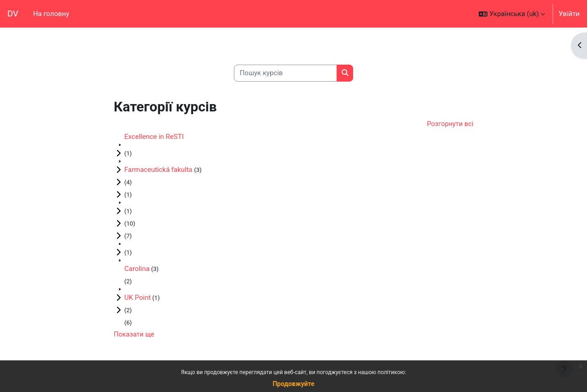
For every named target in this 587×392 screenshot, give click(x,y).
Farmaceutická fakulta (159, 171)
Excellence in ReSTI (154, 138)
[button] (512, 14)
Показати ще (135, 336)
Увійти (569, 14)
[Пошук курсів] (285, 73)
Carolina (137, 270)
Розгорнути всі (449, 125)
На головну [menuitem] (51, 14)
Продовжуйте (293, 384)
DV (13, 14)
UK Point (138, 298)
